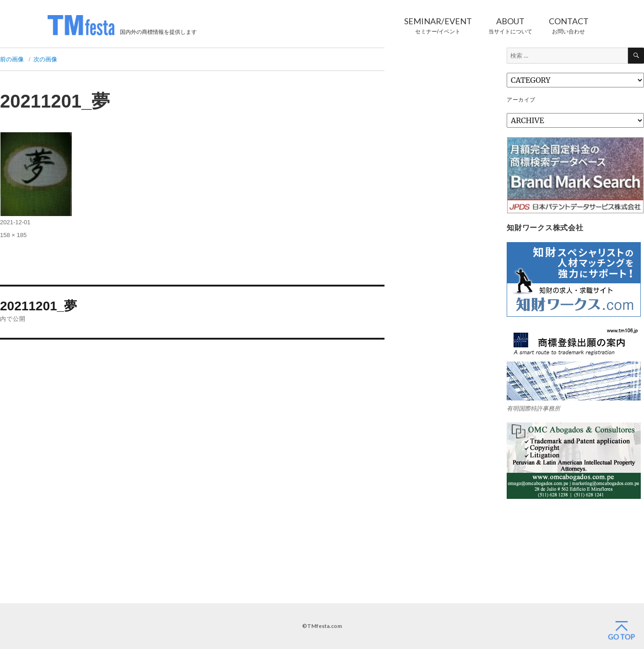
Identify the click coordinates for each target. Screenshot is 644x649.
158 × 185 (13, 235)
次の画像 (45, 59)
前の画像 (12, 59)
